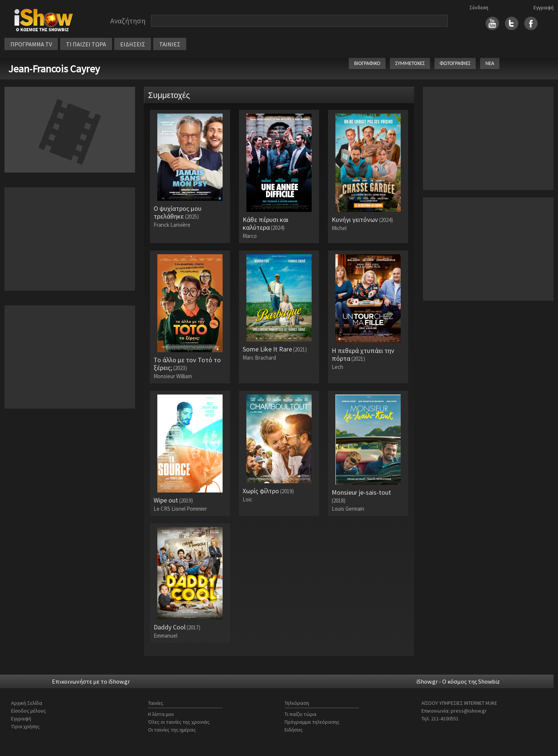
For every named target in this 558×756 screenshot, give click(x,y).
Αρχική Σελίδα (27, 703)
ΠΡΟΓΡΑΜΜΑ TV (31, 44)
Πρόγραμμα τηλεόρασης (312, 722)
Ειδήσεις (294, 730)
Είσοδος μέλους (29, 711)
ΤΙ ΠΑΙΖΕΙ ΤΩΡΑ (86, 44)
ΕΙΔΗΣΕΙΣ (133, 44)
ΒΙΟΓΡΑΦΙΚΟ (367, 63)
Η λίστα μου (161, 714)
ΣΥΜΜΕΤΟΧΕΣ (410, 63)
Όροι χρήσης (25, 726)
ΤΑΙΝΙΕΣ (170, 44)
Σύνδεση (479, 7)
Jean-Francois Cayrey (54, 69)
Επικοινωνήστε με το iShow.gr (91, 681)
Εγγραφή (544, 7)
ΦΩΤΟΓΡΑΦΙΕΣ (455, 63)
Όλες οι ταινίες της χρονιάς (179, 722)
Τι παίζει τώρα (301, 714)
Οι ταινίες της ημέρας (172, 730)
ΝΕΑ (490, 63)
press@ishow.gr (469, 711)
